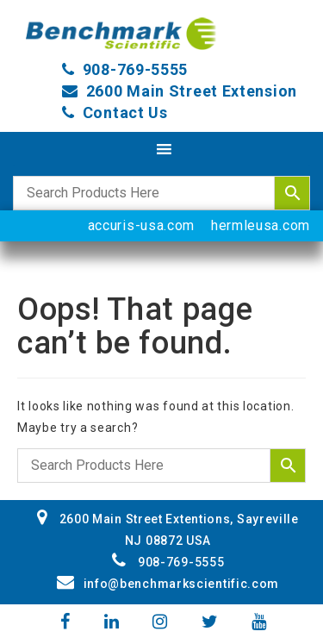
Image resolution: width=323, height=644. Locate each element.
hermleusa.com (261, 225)
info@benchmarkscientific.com (168, 584)
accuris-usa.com (142, 225)
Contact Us (125, 113)
